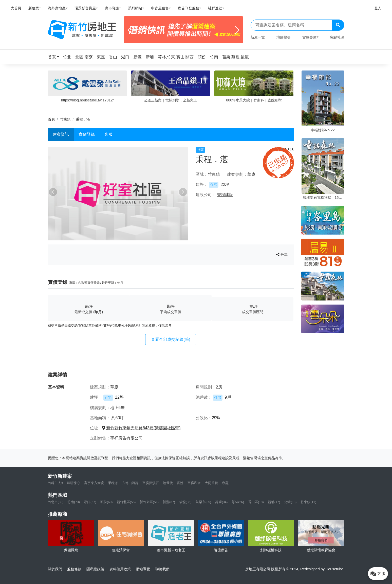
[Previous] (130, 30)
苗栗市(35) (203, 502)
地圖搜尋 (284, 37)
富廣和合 (194, 483)
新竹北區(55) (126, 502)
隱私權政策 (95, 569)
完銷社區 (337, 37)
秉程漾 (113, 483)
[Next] (237, 30)
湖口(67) (90, 502)
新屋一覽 (258, 37)
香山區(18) (256, 502)
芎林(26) (238, 502)
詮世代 (168, 483)
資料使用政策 (120, 569)
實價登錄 (87, 134)
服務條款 (74, 569)
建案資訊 (61, 134)
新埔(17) (274, 502)
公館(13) (290, 502)
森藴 (225, 483)
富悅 (180, 483)
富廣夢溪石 (151, 483)
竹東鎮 (65, 119)
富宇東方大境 (94, 483)
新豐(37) (169, 502)
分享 (282, 255)
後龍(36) (185, 502)
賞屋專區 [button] (309, 37)
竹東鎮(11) (308, 502)
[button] (55, 57)
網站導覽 (143, 569)
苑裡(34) (221, 502)
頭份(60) (107, 502)
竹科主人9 (55, 483)
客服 (108, 134)
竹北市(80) (56, 502)
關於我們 (55, 569)
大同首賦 (211, 483)
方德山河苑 (130, 483)
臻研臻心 (73, 483)
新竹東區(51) (149, 502)
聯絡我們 (162, 569)
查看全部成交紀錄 (171, 339)
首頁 (51, 119)
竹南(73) (74, 502)
